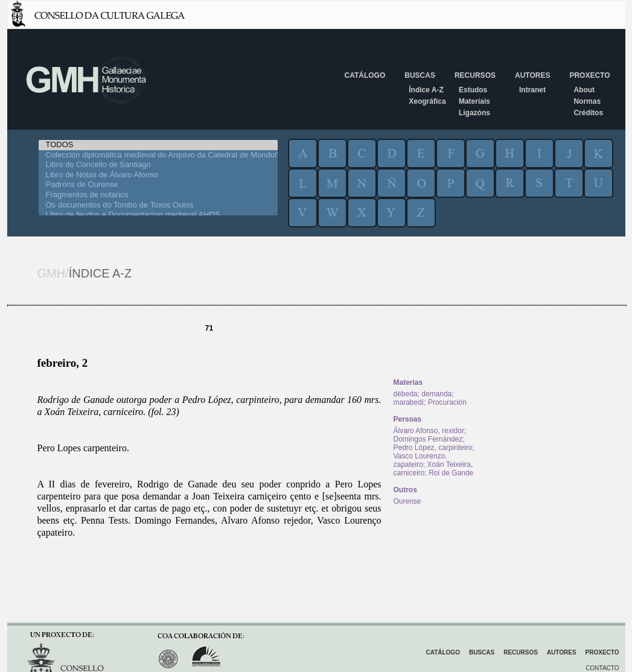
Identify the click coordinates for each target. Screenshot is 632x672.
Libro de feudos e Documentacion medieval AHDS (158, 215)
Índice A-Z (426, 90)
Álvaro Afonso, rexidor (429, 431)
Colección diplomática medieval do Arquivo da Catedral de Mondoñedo (158, 155)
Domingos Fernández (428, 439)
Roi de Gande (451, 473)
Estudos (473, 90)
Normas (587, 101)
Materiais (474, 101)
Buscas (420, 75)
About (584, 90)
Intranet (532, 90)
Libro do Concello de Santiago (158, 165)
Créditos (588, 113)
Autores (532, 75)
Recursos (475, 75)
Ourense (407, 501)
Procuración (447, 402)
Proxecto (589, 75)
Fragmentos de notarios (158, 195)
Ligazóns (474, 113)
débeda (406, 394)
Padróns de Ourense (158, 185)
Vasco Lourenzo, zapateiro (420, 460)
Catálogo (365, 75)
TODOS (158, 145)
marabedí (409, 402)
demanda (436, 394)
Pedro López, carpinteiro (433, 448)
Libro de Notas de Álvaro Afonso (158, 175)
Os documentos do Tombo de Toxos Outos (158, 205)
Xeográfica (427, 101)
